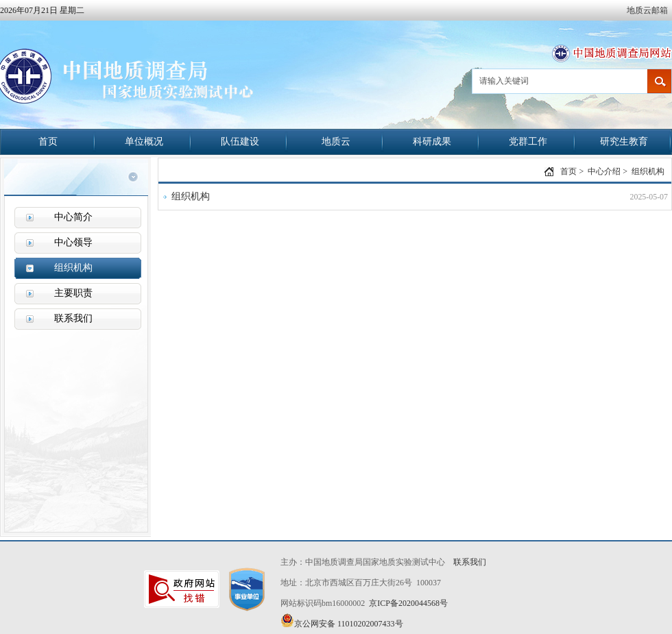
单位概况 (144, 142)
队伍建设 (240, 142)
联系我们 (470, 562)
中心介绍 (604, 171)
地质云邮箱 (647, 10)
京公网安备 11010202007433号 (342, 621)
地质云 (336, 142)
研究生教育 (624, 142)
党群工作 (528, 142)
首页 (48, 142)
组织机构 (648, 171)
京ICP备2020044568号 (408, 603)
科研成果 (432, 142)
